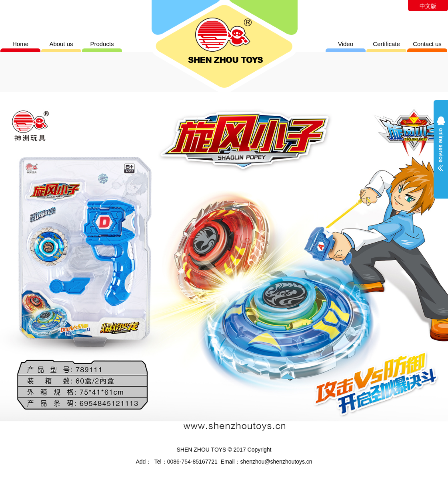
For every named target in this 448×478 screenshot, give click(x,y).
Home (20, 44)
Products (102, 44)
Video (346, 44)
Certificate (386, 44)
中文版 (428, 6)
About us (61, 44)
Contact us (427, 44)
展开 (441, 149)
